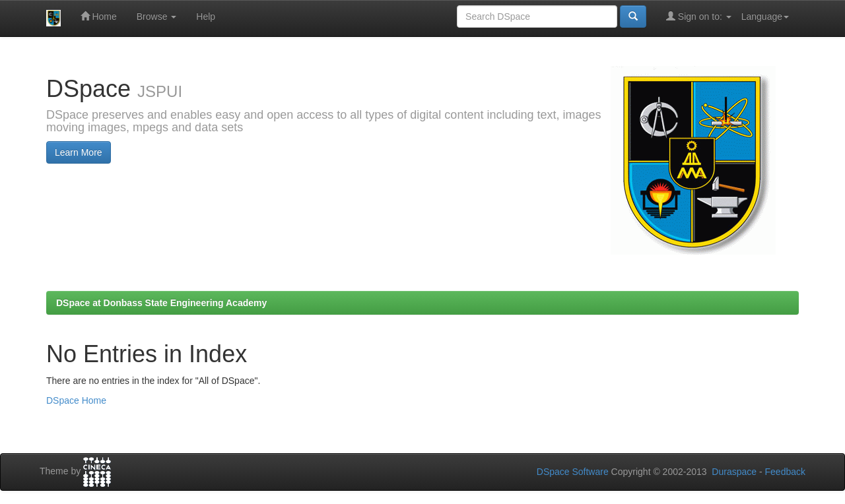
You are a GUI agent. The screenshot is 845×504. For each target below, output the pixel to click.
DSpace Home (76, 400)
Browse (157, 16)
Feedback (785, 472)
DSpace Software (573, 472)
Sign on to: (699, 16)
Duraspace (734, 472)
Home (99, 16)
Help (206, 16)
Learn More (79, 152)
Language (765, 16)
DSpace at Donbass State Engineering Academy (161, 303)
